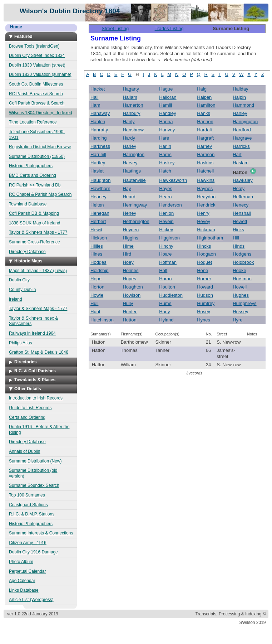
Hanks (204, 113)
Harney (204, 146)
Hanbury (131, 113)
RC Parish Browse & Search (36, 94)
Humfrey (206, 303)
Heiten (97, 205)
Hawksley (243, 180)
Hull (94, 303)
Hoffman (168, 262)
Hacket (98, 89)
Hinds (239, 246)
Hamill (165, 105)
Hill (236, 238)
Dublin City (19, 280)
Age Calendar (22, 581)
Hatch (165, 171)
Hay (127, 188)
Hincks (204, 246)
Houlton (167, 287)
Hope (96, 279)
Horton (97, 287)
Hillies (97, 246)
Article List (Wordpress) (31, 600)
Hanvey (167, 130)
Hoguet (204, 262)
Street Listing (115, 28)
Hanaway (100, 113)
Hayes (166, 188)
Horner (204, 279)
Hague (166, 89)
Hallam (130, 97)
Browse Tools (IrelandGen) (34, 46)
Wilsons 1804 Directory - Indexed (41, 113)
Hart (237, 154)
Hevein (166, 221)
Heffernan (243, 197)
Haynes (205, 188)
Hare (164, 138)
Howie (97, 295)
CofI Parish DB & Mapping (34, 213)
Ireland (16, 299)
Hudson (205, 295)
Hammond (243, 105)
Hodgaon (206, 254)
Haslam (241, 163)
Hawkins (206, 180)
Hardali (204, 130)
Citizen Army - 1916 (28, 543)
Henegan (100, 213)
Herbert (98, 221)
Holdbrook (243, 262)
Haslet (97, 171)
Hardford (242, 130)
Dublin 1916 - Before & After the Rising (39, 430)
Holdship (100, 270)
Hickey (166, 230)
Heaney (98, 197)
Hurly (164, 312)
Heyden (131, 230)
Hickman (206, 230)
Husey (204, 312)
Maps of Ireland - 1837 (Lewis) (38, 271)
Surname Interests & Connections (41, 533)
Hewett (240, 221)
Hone (202, 270)
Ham (95, 105)
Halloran (168, 97)
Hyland (166, 320)
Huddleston (171, 295)
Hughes (241, 295)
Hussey (240, 312)
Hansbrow (133, 130)
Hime (128, 246)
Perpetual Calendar (27, 571)
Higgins (130, 238)
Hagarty (131, 89)
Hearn (165, 197)
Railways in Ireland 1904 (32, 333)
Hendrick (206, 205)
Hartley (98, 163)
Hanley (240, 113)
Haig (202, 89)
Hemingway (135, 205)
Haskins (205, 163)
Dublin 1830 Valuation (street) (37, 65)
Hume (165, 303)
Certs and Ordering (27, 417)
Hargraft (205, 138)
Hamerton (133, 105)
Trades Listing (169, 28)
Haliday (240, 89)
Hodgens (242, 254)
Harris (165, 154)
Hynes (204, 320)
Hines (96, 254)
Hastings (132, 171)
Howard (205, 287)
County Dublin (22, 290)
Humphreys (244, 303)
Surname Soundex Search (34, 485)
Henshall (242, 213)
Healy (239, 188)
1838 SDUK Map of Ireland (34, 223)
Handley (168, 113)
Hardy (129, 138)
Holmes (130, 270)
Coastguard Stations (28, 505)
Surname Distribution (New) (35, 461)
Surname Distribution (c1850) (37, 156)
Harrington (133, 154)
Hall (94, 97)
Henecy (241, 205)
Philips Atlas (21, 343)
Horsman (242, 279)
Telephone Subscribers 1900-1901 (37, 135)
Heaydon (206, 197)
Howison (132, 295)
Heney (129, 213)
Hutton (129, 320)
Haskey (167, 163)
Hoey (128, 262)
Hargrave (242, 138)
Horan (165, 279)
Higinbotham (210, 238)
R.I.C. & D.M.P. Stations (32, 514)
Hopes (129, 279)
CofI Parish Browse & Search (37, 103)
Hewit (96, 230)
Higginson (169, 238)
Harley (129, 146)
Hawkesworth (173, 180)
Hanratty (99, 130)
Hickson (99, 238)
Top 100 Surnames (27, 495)
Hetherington (136, 221)
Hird (127, 254)
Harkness (100, 146)
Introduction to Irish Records (36, 398)
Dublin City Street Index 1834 (37, 55)
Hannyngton (245, 122)
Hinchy (166, 246)
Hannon (205, 122)
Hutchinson (102, 320)
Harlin (165, 146)
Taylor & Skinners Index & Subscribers (33, 321)
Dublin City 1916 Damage (33, 552)
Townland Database (28, 204)
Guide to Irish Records (30, 408)
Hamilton (206, 105)
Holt (163, 270)
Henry (203, 213)
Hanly (128, 122)
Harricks (241, 146)
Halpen (204, 97)
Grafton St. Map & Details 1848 (39, 352)
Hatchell (205, 171)
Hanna (166, 122)
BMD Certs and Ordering (33, 175)
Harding (99, 138)
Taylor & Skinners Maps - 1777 (38, 232)
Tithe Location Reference (33, 122)
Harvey (130, 163)
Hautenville (134, 180)
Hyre (238, 320)
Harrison (206, 154)
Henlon (166, 213)
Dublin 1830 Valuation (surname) (40, 74)
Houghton (133, 287)
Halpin (239, 97)
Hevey (204, 221)
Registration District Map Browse (40, 147)
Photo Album (21, 562)
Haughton (100, 180)
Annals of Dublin (24, 451)
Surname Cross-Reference (34, 242)
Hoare (165, 254)
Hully (128, 303)
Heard (129, 197)
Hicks (238, 230)
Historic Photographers (31, 166)
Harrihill (98, 154)
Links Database (24, 590)
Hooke (239, 270)
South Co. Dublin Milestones (36, 84)
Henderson (170, 205)
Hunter (130, 312)
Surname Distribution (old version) (33, 473)
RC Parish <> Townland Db (35, 185)
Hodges (98, 262)
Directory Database (27, 252)
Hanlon (98, 122)
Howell (240, 287)
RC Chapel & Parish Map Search (40, 194)
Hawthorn (100, 188)
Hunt (95, 312)
